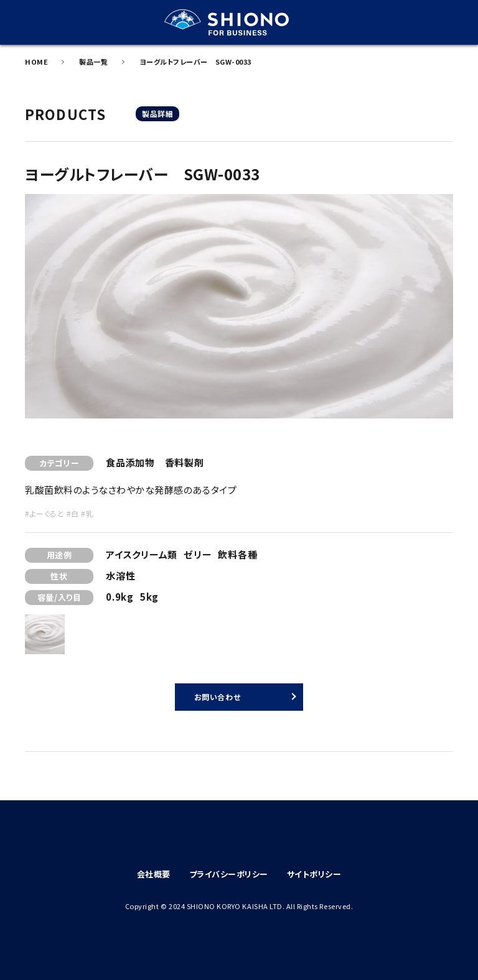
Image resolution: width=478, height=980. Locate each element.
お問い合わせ (217, 697)
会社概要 (154, 874)
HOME (36, 62)
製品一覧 (93, 62)
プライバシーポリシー (229, 874)
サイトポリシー (314, 874)
